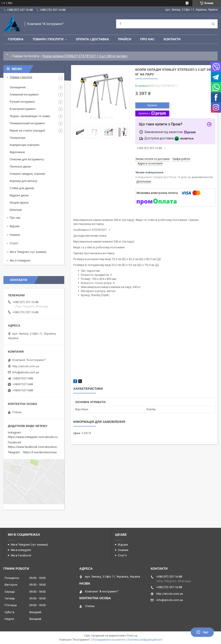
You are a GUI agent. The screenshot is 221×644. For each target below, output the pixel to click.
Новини (15, 235)
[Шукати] (213, 24)
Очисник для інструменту (27, 159)
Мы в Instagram (20, 260)
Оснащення (18, 87)
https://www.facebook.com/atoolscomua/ (36, 447)
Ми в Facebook (21, 555)
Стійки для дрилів (22, 188)
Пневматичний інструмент (27, 123)
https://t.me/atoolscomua (40, 452)
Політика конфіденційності (145, 640)
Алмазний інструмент (24, 94)
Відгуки (15, 226)
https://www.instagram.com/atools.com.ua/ (37, 437)
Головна (16, 39)
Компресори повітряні (24, 145)
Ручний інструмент (22, 102)
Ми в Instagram (21, 550)
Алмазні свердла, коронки (27, 174)
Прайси (125, 39)
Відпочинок (17, 152)
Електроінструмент (23, 109)
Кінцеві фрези (19, 203)
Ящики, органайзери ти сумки (30, 116)
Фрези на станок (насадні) (27, 130)
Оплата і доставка (92, 39)
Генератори (18, 138)
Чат (202, 632)
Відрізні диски (19, 195)
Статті (14, 243)
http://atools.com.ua (26, 366)
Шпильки (16, 210)
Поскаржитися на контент (109, 640)
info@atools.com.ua (26, 372)
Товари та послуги (26, 56)
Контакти (172, 39)
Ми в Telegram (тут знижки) (28, 252)
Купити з (152, 113)
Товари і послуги (48, 39)
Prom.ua (132, 636)
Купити (152, 105)
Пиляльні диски (20, 167)
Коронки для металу (23, 181)
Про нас (147, 39)
